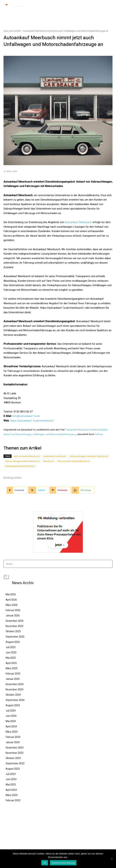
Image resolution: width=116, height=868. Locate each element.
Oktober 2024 (13, 695)
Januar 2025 (13, 679)
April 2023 (11, 790)
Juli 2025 (11, 647)
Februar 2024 (13, 737)
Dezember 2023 (15, 748)
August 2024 (13, 705)
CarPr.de (99, 434)
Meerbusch (49, 461)
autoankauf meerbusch (55, 456)
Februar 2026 (13, 610)
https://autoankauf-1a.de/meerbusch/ (32, 421)
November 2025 (14, 626)
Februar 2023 (13, 800)
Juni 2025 (11, 652)
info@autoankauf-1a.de (26, 416)
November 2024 (14, 689)
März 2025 (12, 668)
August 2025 (13, 642)
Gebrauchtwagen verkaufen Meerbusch (89, 456)
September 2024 (15, 700)
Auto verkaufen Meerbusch (27, 456)
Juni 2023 (11, 779)
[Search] (109, 564)
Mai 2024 (11, 721)
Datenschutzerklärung (63, 863)
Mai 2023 (11, 785)
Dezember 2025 (15, 621)
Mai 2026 (11, 594)
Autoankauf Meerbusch (78, 222)
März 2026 (12, 605)
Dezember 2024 (15, 684)
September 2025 (15, 637)
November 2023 (14, 753)
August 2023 (13, 769)
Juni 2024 (11, 716)
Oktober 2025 (13, 631)
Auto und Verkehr (12, 31)
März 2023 (12, 795)
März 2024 (12, 732)
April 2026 (11, 600)
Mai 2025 (11, 658)
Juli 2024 (11, 711)
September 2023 (15, 763)
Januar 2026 (13, 616)
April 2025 (11, 663)
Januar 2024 (13, 742)
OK (45, 863)
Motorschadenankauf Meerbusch (74, 461)
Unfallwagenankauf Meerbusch (20, 466)
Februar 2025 (13, 674)
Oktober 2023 (13, 758)
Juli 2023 (11, 774)
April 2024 (11, 726)
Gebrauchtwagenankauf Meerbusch (22, 461)
